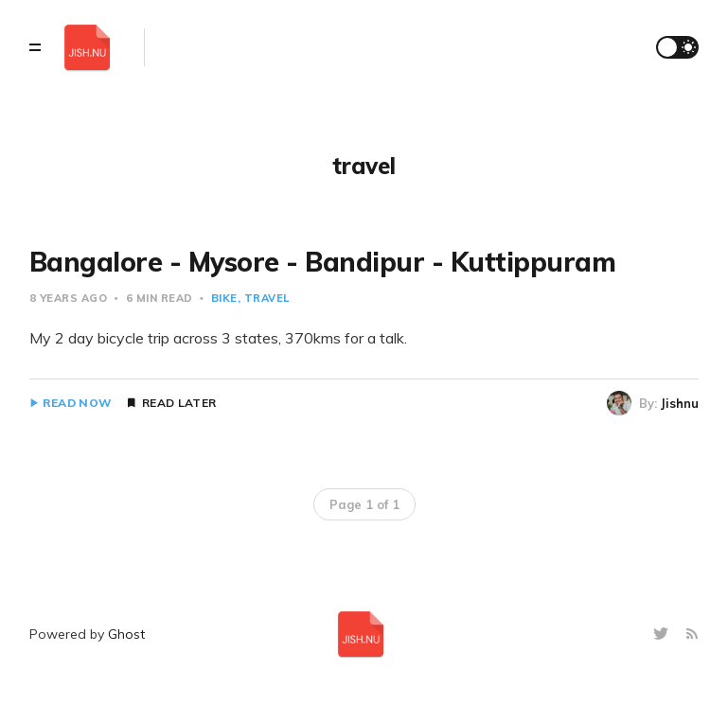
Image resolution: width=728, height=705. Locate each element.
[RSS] (692, 634)
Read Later (179, 403)
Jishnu (680, 403)
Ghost (126, 634)
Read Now (77, 403)
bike (224, 298)
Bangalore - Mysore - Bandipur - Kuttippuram (323, 262)
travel (267, 298)
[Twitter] (663, 634)
